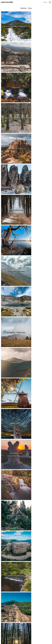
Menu (45, 2)
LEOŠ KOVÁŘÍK (8, 2)
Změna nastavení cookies (26, 643)
